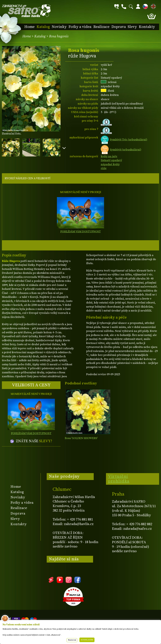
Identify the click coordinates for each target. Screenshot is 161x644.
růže (104, 168)
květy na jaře (109, 156)
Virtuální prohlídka (119, 479)
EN (153, 6)
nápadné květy (110, 164)
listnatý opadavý (111, 160)
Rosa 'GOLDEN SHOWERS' (81, 438)
